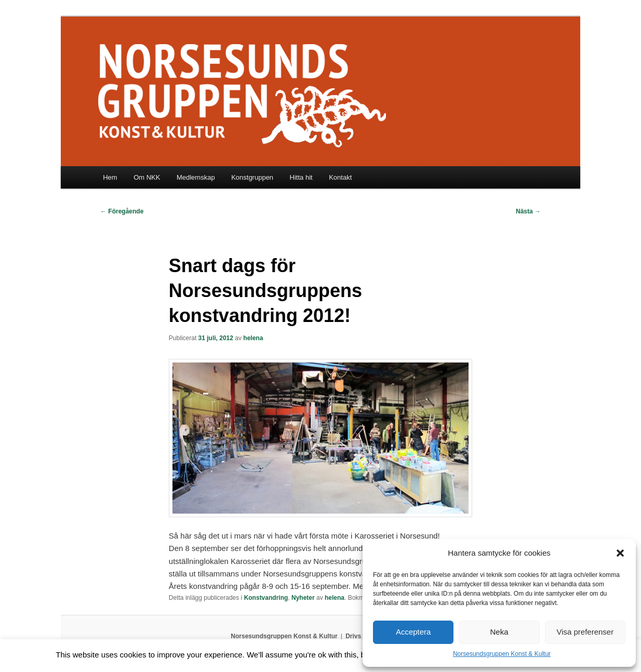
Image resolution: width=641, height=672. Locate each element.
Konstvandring (266, 598)
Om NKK (147, 177)
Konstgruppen (252, 177)
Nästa (528, 211)
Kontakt (340, 177)
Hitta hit (301, 177)
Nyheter (303, 598)
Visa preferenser (585, 632)
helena (253, 338)
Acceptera (413, 632)
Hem (110, 177)
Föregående (122, 211)
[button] (620, 553)
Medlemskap (196, 177)
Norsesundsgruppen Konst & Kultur (502, 654)
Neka (499, 632)
